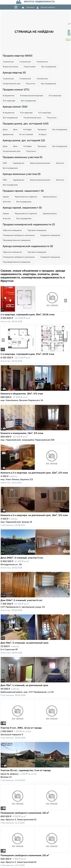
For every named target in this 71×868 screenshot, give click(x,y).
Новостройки (30, 67)
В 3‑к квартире (9, 101)
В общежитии (9, 96)
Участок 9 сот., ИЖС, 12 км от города (21, 728)
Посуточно (30, 84)
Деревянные (8, 135)
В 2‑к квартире (55, 96)
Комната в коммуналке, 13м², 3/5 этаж (22, 433)
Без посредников (49, 67)
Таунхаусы (42, 130)
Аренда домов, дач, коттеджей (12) (24, 141)
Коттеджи (27, 130)
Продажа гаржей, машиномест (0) (23, 191)
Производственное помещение (17, 240)
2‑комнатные (25, 62)
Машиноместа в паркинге (26, 197)
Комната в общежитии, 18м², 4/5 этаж (22, 394)
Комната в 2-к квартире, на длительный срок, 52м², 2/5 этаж (34, 473)
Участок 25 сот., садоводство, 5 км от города (26, 771)
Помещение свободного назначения (19, 235)
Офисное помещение (12, 230)
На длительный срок (12, 84)
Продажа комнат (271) (16, 90)
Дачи (15, 130)
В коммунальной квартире (32, 96)
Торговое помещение (37, 230)
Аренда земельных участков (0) (22, 174)
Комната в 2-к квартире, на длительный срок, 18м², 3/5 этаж (34, 515)
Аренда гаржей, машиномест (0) (22, 208)
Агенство (60, 163)
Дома (5, 130)
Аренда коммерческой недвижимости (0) (28, 246)
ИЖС (5, 163)
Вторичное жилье (10, 67)
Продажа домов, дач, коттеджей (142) (26, 124)
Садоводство (18, 163)
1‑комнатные (8, 62)
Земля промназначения (40, 163)
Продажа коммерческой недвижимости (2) (29, 225)
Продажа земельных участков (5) (22, 157)
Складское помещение (50, 235)
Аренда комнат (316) (15, 107)
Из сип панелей (26, 135)
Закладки (28, 7)
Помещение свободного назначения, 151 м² (25, 813)
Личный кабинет (46, 7)
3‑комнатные (42, 62)
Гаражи (6, 197)
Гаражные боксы (50, 197)
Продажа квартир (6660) (18, 56)
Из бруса (43, 135)
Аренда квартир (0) (14, 73)
